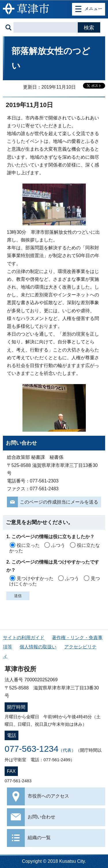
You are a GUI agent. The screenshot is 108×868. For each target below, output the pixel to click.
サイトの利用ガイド (24, 638)
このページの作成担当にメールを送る (59, 502)
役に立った (28, 545)
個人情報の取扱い (38, 647)
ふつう (58, 545)
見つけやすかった (35, 578)
